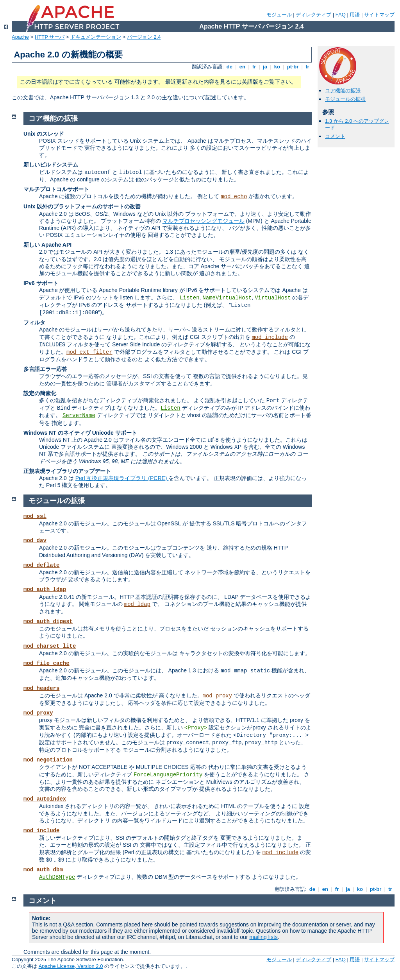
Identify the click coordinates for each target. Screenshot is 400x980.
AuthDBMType (57, 877)
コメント (335, 136)
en (242, 67)
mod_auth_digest (48, 622)
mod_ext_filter (89, 352)
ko (277, 67)
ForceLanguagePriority (168, 775)
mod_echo (234, 197)
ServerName (79, 416)
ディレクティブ (313, 15)
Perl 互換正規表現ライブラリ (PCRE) (122, 478)
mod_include (270, 337)
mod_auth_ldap (45, 589)
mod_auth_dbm (43, 870)
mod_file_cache (46, 663)
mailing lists (263, 937)
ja (265, 67)
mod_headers (41, 688)
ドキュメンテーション (96, 37)
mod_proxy (218, 696)
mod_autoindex (45, 799)
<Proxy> (196, 728)
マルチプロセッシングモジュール (204, 221)
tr (308, 67)
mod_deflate (41, 565)
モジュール (279, 15)
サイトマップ (379, 15)
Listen (189, 298)
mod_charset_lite (50, 646)
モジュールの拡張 (345, 99)
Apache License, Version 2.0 (71, 966)
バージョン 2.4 (144, 37)
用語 (355, 15)
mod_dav (35, 541)
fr (254, 67)
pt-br (293, 67)
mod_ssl (35, 516)
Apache (20, 37)
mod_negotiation (48, 760)
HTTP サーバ (50, 37)
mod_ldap (137, 604)
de (229, 67)
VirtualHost (273, 298)
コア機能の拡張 (343, 90)
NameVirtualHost (227, 298)
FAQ (341, 15)
